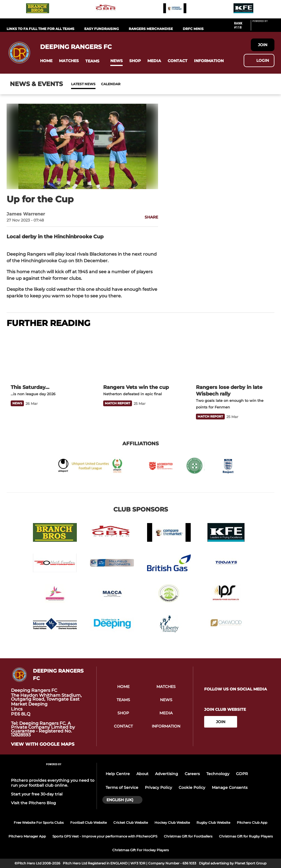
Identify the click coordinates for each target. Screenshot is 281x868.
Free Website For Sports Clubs (39, 823)
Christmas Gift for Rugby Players (246, 836)
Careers (192, 774)
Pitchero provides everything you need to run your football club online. (53, 783)
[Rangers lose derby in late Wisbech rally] (233, 357)
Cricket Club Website (131, 823)
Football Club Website (88, 823)
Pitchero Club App (252, 823)
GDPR (242, 774)
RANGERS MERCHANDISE (151, 29)
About (142, 774)
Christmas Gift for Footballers (188, 836)
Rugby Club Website (213, 823)
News (77, 84)
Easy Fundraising (102, 29)
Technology (218, 774)
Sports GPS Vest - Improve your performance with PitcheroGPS (105, 836)
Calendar (97, 84)
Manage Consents (230, 787)
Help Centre (118, 774)
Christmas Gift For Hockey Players (140, 850)
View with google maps (43, 744)
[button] (46, 61)
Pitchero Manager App (27, 836)
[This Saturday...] (48, 357)
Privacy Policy (158, 787)
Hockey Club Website (172, 823)
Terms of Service (122, 787)
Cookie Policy (192, 787)
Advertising (167, 774)
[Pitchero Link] (263, 27)
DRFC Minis (193, 29)
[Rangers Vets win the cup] (140, 357)
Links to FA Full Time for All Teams (40, 29)
